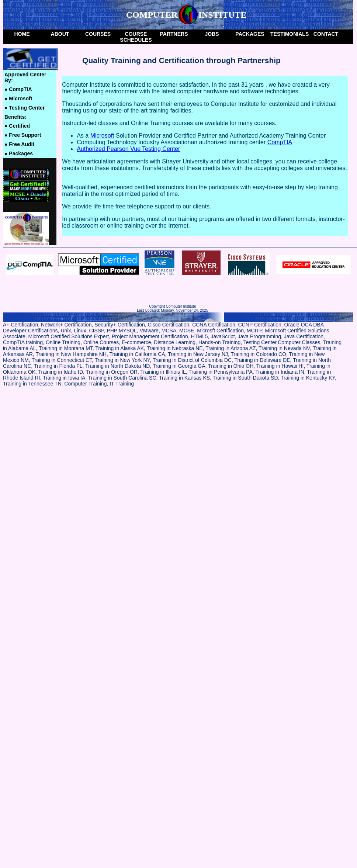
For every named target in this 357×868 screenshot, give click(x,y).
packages (250, 34)
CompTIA (18, 89)
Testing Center (25, 108)
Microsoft (18, 98)
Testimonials (289, 34)
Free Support (23, 135)
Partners (174, 34)
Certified (17, 126)
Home (22, 34)
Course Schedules (136, 37)
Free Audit (19, 144)
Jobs (212, 34)
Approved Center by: (25, 77)
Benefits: (15, 117)
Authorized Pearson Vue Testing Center (128, 149)
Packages (19, 153)
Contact (326, 34)
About (60, 34)
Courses (98, 34)
